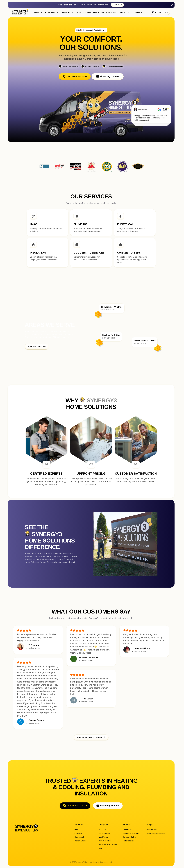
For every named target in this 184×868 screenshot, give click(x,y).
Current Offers (80, 841)
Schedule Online (130, 837)
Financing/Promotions (105, 12)
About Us (102, 829)
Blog (101, 848)
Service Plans (84, 12)
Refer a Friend (129, 841)
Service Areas (104, 833)
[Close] (172, 5)
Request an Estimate (131, 833)
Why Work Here (105, 841)
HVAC (77, 829)
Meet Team (103, 837)
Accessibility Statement (156, 833)
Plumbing (78, 833)
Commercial (67, 12)
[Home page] (20, 12)
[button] (160, 12)
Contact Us (127, 829)
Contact (137, 12)
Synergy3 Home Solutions (138, 167)
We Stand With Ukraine (108, 845)
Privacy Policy (153, 829)
